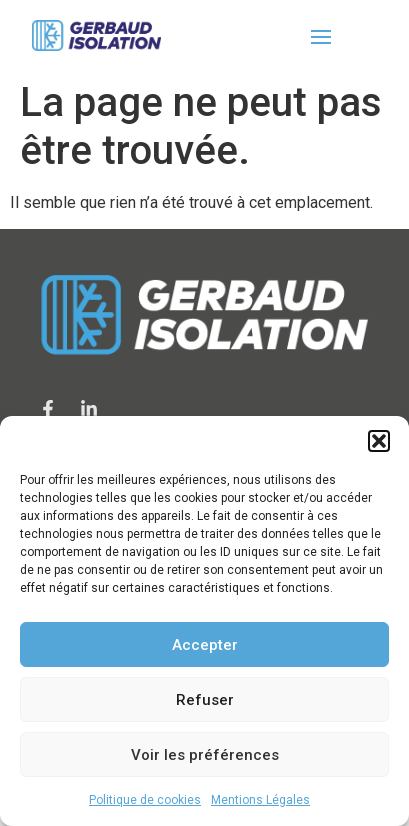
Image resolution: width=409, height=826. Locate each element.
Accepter (205, 645)
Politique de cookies (145, 800)
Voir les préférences (205, 755)
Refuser (205, 700)
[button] (379, 441)
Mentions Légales (260, 800)
